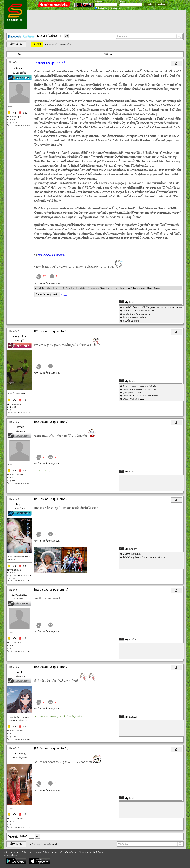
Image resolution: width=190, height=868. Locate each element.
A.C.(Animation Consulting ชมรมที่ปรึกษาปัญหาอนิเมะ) (59, 716)
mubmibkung (147, 288)
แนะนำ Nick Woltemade (134, 399)
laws (128, 288)
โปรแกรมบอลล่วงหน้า (53, 852)
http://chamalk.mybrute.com (46, 471)
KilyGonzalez (68, 288)
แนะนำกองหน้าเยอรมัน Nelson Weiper (140, 396)
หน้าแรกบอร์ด (51, 45)
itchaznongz (94, 288)
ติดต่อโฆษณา (99, 852)
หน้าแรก (8, 852)
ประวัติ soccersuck (83, 852)
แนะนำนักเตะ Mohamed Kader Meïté (139, 390)
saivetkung (120, 288)
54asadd (50, 288)
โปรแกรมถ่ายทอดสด (32, 852)
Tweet (64, 295)
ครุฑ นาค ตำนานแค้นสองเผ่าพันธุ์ (139, 311)
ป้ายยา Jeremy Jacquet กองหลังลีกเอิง (139, 386)
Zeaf (19, 672)
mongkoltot (40, 288)
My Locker (128, 302)
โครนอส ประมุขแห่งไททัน (135, 318)
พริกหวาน (20, 68)
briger (58, 288)
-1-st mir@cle (81, 288)
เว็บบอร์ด (69, 852)
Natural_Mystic (107, 288)
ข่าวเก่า (17, 852)
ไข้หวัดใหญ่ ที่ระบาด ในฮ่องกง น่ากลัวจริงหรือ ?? (145, 557)
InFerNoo (136, 288)
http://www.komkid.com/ (51, 255)
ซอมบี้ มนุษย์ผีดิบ (131, 321)
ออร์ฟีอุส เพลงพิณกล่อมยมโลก (137, 314)
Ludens (157, 288)
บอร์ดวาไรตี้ (67, 45)
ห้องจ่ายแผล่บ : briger (133, 554)
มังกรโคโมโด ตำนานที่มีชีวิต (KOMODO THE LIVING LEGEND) (153, 307)
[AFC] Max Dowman (132, 393)
